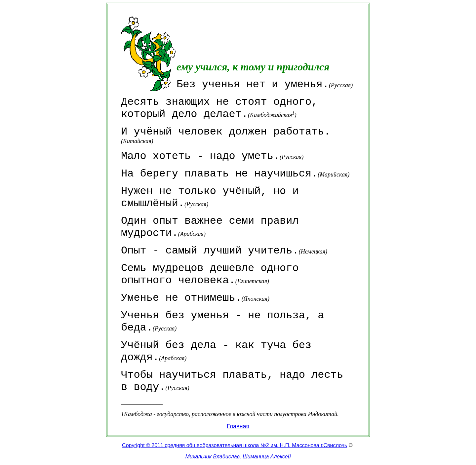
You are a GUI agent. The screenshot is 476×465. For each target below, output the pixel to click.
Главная (238, 426)
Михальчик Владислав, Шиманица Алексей (238, 457)
